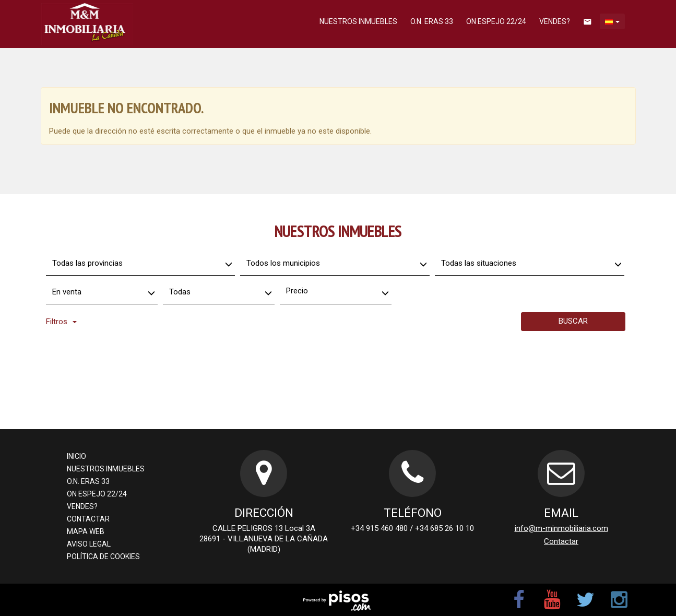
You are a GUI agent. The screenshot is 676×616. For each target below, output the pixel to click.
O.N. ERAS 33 (432, 21)
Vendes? (555, 21)
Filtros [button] (61, 322)
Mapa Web (86, 531)
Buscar (573, 321)
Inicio (76, 456)
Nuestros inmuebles (358, 21)
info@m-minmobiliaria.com (561, 528)
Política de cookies (103, 556)
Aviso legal (89, 544)
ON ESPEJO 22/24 (496, 21)
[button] (612, 21)
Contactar (88, 519)
